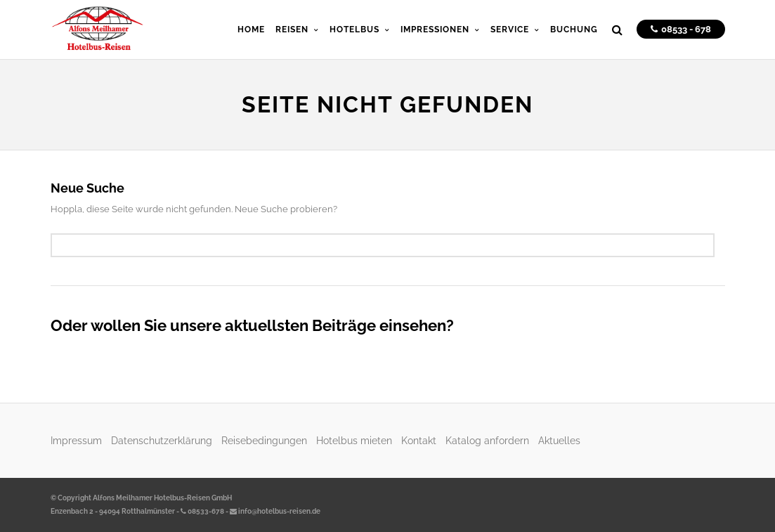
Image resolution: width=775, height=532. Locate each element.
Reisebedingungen (264, 440)
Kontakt (419, 440)
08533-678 (202, 511)
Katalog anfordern (487, 440)
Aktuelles (559, 440)
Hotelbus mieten (354, 440)
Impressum (76, 440)
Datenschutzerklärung (162, 440)
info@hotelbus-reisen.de (275, 511)
